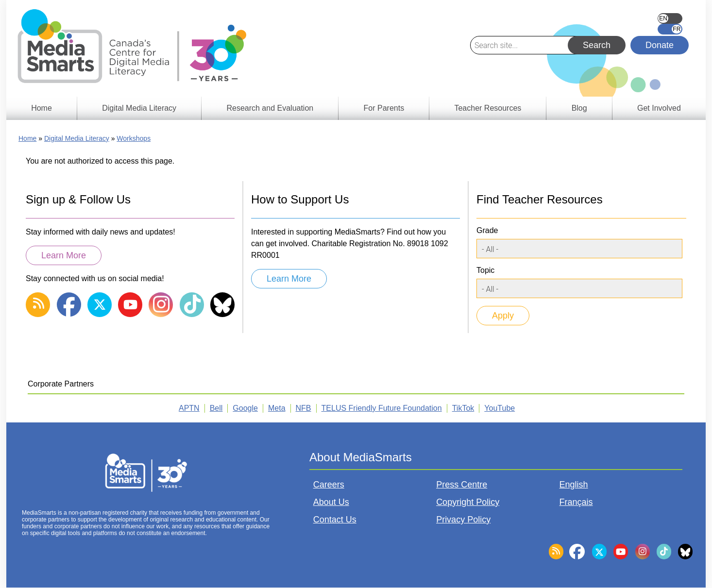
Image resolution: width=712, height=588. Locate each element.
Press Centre (462, 485)
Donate (660, 45)
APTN (189, 408)
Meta (277, 408)
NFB (304, 408)
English (670, 18)
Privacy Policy (463, 520)
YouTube (500, 408)
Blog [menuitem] (579, 108)
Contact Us (335, 520)
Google (245, 408)
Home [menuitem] (42, 108)
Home (27, 138)
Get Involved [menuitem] (659, 108)
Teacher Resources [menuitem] (488, 108)
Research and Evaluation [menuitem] (270, 108)
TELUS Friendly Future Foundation (382, 408)
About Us (331, 502)
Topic (485, 270)
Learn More (64, 255)
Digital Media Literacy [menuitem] (139, 108)
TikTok (463, 408)
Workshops (134, 138)
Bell (216, 408)
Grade (487, 230)
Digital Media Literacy (77, 138)
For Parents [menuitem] (384, 108)
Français (670, 29)
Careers (329, 485)
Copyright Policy (468, 502)
